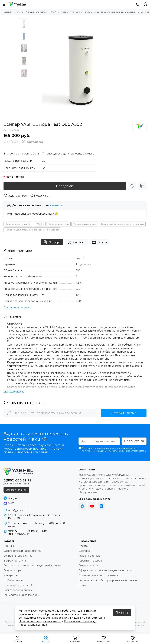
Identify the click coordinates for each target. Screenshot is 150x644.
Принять (122, 613)
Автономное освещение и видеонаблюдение (32, 566)
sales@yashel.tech (19, 510)
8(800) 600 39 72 (17, 480)
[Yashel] (139, 127)
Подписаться (134, 441)
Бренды (9, 546)
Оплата (99, 242)
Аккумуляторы (13, 570)
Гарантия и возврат (91, 561)
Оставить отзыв (124, 413)
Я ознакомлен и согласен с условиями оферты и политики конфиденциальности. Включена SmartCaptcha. (112, 449)
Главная (8, 12)
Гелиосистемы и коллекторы (21, 595)
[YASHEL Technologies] (18, 4)
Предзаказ (65, 186)
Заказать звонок (16, 490)
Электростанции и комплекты (22, 551)
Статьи (83, 585)
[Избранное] (132, 186)
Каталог (20, 12)
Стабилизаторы (13, 580)
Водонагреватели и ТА (41, 12)
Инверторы (11, 575)
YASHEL (40, 224)
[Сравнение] (142, 186)
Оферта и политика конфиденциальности (105, 570)
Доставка (76, 242)
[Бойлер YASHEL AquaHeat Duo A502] (81, 68)
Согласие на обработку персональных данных (108, 580)
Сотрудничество (89, 566)
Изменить (56, 206)
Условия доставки (90, 556)
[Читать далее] (14, 391)
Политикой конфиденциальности (40, 621)
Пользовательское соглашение (98, 575)
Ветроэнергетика (15, 561)
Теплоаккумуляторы (69, 12)
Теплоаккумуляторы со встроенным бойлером (110, 12)
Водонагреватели (59, 224)
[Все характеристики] (16, 307)
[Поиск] (138, 4)
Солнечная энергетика (18, 556)
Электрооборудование (18, 590)
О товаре (52, 242)
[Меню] (4, 4)
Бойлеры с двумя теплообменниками (122, 224)
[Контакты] (146, 4)
